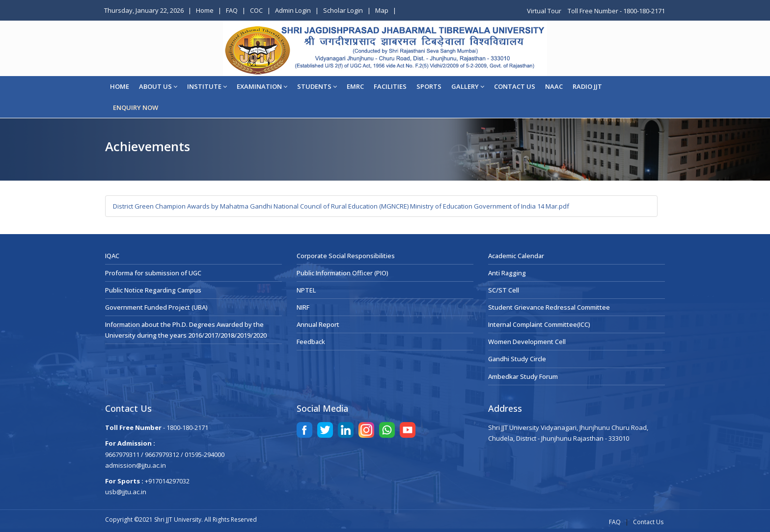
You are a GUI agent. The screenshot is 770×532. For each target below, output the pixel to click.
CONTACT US (515, 86)
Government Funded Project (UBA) (156, 307)
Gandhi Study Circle (517, 359)
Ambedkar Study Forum (523, 376)
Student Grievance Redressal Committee (549, 307)
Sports (429, 86)
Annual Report (318, 324)
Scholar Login (343, 10)
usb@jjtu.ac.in (126, 492)
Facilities (390, 86)
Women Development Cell (527, 342)
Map (382, 10)
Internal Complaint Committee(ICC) (539, 324)
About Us (158, 86)
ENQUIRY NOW (136, 107)
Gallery (468, 86)
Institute (207, 86)
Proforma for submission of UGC (153, 273)
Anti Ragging (507, 273)
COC (256, 10)
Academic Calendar (516, 256)
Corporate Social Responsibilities (346, 256)
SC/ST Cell (504, 290)
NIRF (303, 307)
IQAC (112, 256)
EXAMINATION (262, 86)
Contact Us (648, 522)
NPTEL (306, 290)
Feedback (311, 342)
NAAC (554, 86)
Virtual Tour (545, 11)
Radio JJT (587, 86)
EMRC (355, 86)
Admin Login (293, 10)
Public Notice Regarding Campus (153, 290)
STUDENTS (317, 86)
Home (205, 10)
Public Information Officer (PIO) (343, 273)
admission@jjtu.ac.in (136, 465)
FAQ (232, 10)
